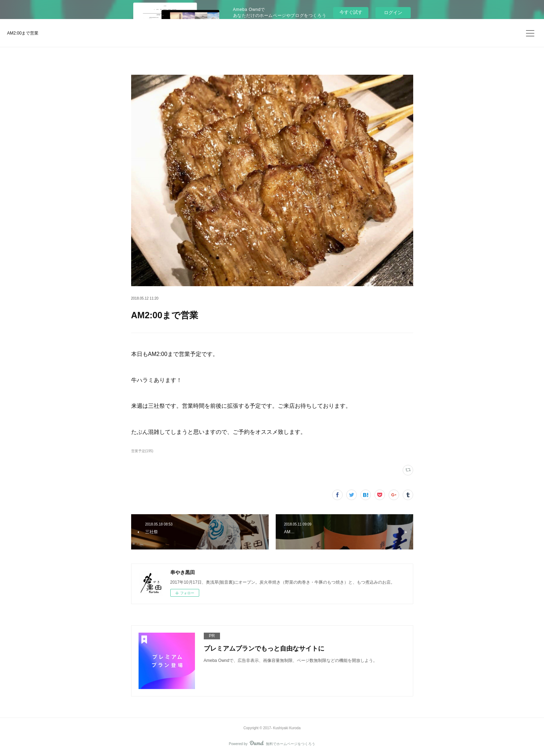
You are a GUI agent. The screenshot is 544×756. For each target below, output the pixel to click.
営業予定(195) (142, 451)
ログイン (393, 13)
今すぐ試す (351, 12)
